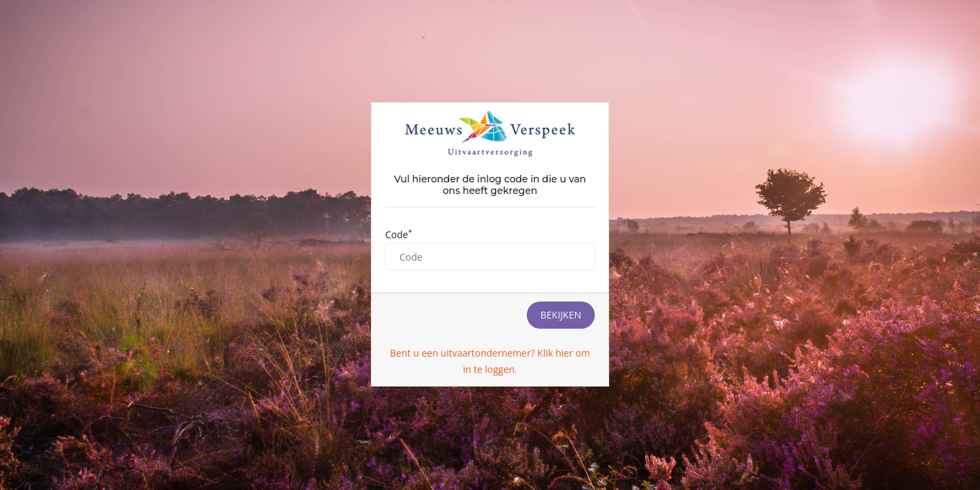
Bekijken (561, 315)
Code (398, 234)
